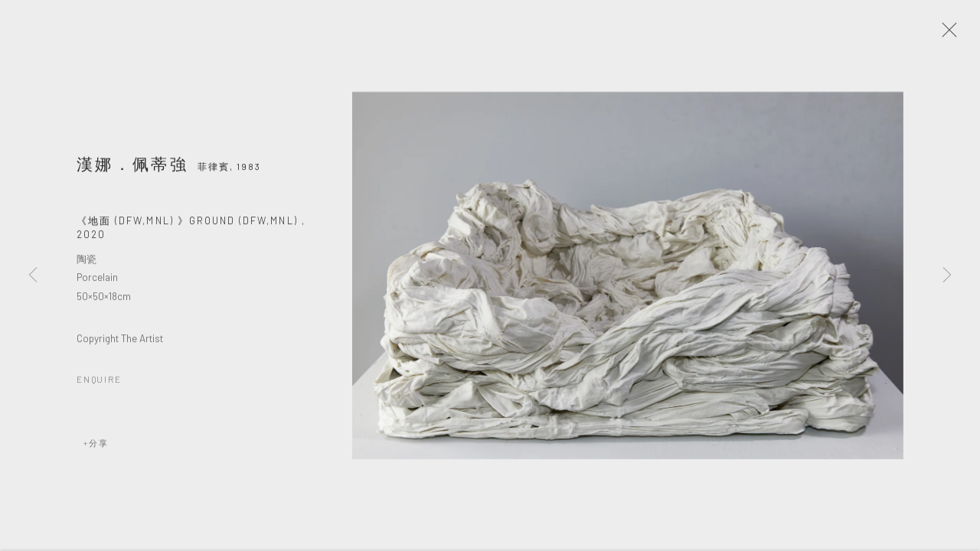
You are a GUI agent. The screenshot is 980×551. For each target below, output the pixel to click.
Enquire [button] (99, 385)
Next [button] (947, 275)
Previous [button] (33, 275)
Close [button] (951, 34)
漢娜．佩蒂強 (132, 169)
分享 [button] (99, 448)
